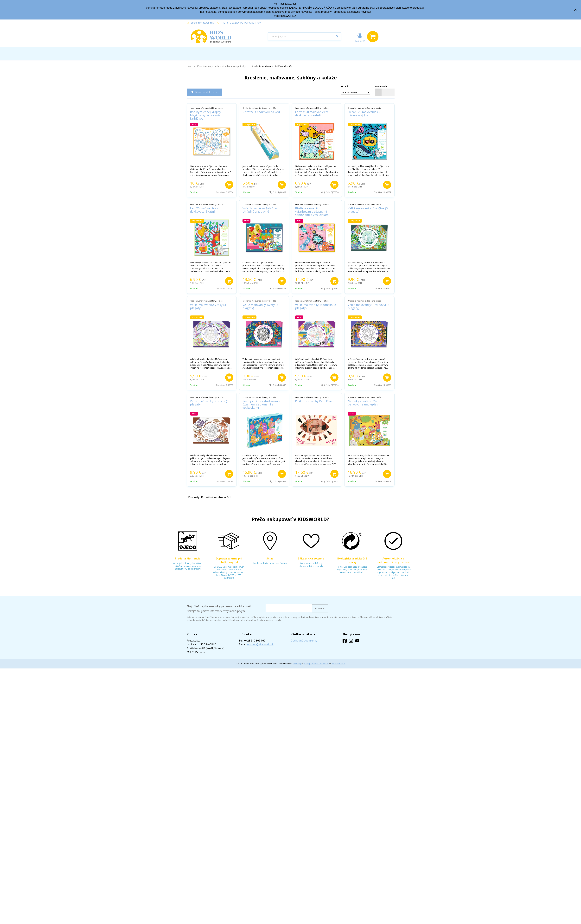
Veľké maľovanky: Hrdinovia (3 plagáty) (369, 306)
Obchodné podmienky (304, 641)
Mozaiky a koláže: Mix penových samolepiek (363, 403)
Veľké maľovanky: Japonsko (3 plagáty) (316, 306)
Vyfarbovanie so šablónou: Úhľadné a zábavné (261, 210)
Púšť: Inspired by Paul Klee (313, 401)
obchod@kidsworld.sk (202, 23)
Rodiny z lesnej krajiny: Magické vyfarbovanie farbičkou (206, 115)
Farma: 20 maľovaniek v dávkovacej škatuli (311, 114)
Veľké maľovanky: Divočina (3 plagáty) (368, 210)
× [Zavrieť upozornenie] (575, 10)
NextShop (297, 664)
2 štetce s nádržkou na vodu (262, 112)
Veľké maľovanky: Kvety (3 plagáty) (260, 306)
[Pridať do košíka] (229, 185)
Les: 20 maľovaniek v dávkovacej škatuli (204, 210)
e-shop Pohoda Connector (316, 664)
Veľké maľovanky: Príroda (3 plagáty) (209, 403)
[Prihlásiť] (360, 37)
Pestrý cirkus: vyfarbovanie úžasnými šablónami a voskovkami (261, 404)
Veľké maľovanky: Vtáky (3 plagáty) (208, 306)
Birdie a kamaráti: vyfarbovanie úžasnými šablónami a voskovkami (312, 212)
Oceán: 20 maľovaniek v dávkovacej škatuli (364, 114)
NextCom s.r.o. (339, 664)
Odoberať (320, 608)
